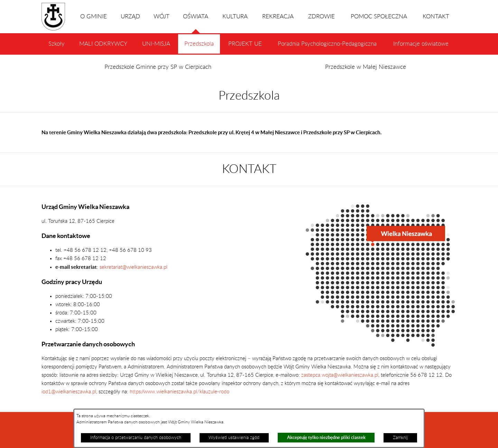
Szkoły (57, 44)
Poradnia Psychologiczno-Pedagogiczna (327, 44)
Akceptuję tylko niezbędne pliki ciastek (326, 437)
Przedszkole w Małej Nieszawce (366, 67)
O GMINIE (94, 17)
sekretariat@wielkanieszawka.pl (133, 267)
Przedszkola (199, 47)
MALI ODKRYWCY (103, 44)
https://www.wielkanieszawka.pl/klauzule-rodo (179, 392)
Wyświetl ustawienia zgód (234, 438)
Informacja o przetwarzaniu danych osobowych (136, 438)
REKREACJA (278, 17)
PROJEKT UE (245, 44)
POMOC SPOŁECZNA (379, 17)
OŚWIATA (196, 24)
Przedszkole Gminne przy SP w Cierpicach (158, 67)
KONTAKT (436, 17)
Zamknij (400, 438)
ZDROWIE (321, 17)
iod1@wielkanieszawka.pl (69, 392)
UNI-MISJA (156, 44)
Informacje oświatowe (421, 44)
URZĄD (130, 17)
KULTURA (235, 17)
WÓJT (162, 17)
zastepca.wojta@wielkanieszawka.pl (340, 375)
